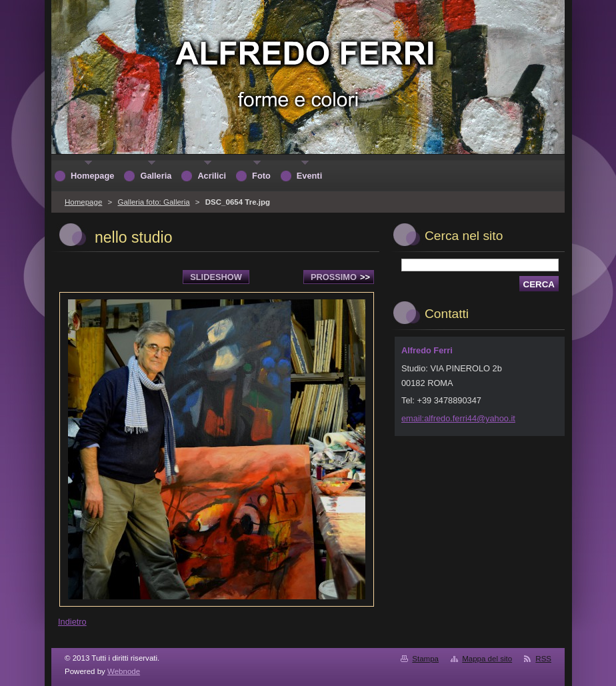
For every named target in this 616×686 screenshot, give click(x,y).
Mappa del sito (487, 659)
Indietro (72, 622)
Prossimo (340, 277)
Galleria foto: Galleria (153, 202)
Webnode (124, 671)
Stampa (425, 659)
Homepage (83, 202)
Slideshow (216, 277)
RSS (543, 659)
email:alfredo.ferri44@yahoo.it (458, 418)
